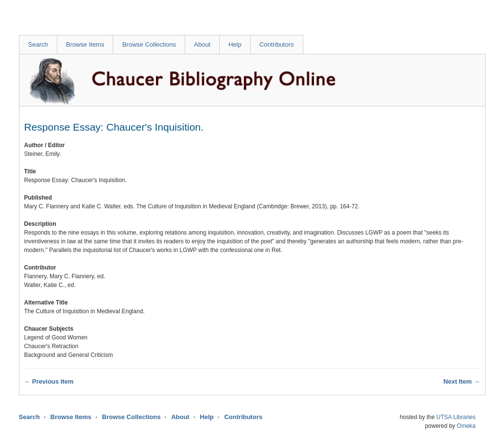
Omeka (466, 426)
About (202, 44)
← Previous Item (49, 381)
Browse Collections (149, 44)
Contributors (277, 44)
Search (38, 44)
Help (235, 44)
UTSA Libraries (456, 417)
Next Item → (461, 381)
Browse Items (85, 44)
